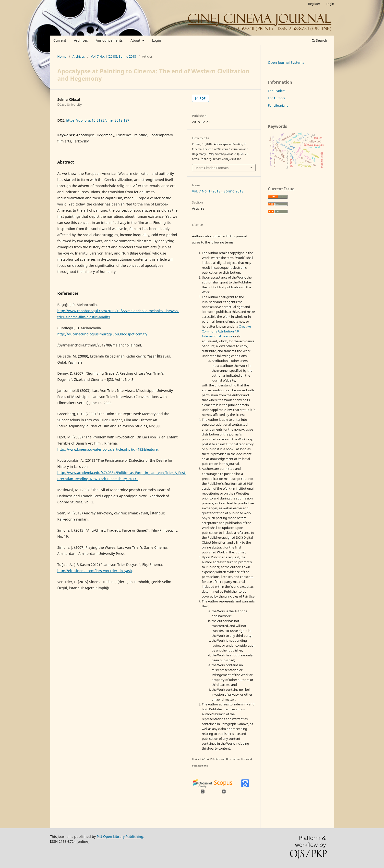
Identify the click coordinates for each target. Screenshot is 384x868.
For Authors (277, 98)
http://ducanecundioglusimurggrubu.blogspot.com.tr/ (102, 334)
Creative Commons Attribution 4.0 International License (226, 331)
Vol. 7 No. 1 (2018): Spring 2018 (113, 56)
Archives (81, 40)
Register (314, 4)
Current (60, 40)
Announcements (109, 40)
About (136, 40)
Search (319, 40)
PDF (202, 98)
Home (62, 56)
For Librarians (278, 105)
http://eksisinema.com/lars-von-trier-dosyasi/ (95, 571)
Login (157, 40)
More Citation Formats (212, 168)
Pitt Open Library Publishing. (120, 836)
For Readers (277, 91)
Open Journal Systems (286, 62)
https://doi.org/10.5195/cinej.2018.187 (98, 120)
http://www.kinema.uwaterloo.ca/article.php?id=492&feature (108, 449)
